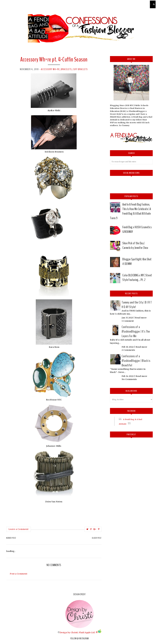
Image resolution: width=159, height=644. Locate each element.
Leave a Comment (19, 529)
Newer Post (11, 538)
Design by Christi (69, 632)
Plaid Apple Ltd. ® (88, 632)
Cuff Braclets (80, 69)
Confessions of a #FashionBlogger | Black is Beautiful (136, 361)
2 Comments (128, 350)
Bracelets (66, 69)
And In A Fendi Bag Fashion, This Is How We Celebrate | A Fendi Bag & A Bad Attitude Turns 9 (130, 211)
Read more (141, 318)
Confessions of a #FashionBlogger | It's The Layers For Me (136, 331)
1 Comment (128, 321)
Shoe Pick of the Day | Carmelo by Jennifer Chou (135, 245)
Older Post (97, 538)
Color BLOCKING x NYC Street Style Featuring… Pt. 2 (137, 278)
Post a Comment (19, 574)
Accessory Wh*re (50, 69)
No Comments (129, 379)
